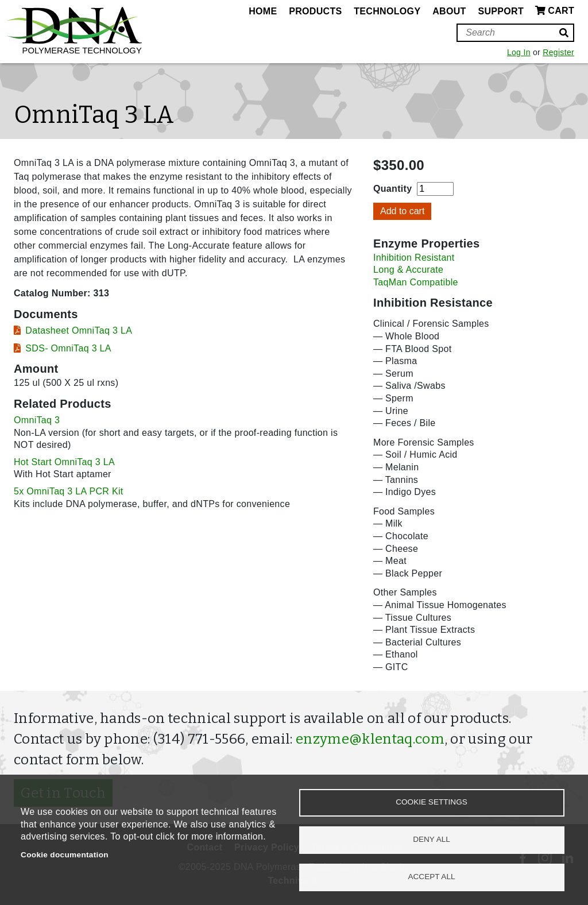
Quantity (392, 189)
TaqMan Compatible (416, 282)
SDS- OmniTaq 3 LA (68, 348)
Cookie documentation (65, 855)
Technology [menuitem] (387, 11)
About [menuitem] (449, 11)
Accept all (431, 877)
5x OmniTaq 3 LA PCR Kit (69, 491)
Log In (519, 52)
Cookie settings (432, 802)
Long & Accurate (408, 270)
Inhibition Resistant (414, 258)
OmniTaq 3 (37, 420)
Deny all (432, 839)
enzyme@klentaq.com (370, 739)
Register (558, 52)
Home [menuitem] (263, 11)
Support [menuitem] (501, 11)
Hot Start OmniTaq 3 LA (64, 462)
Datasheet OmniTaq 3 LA (79, 330)
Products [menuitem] (315, 11)
